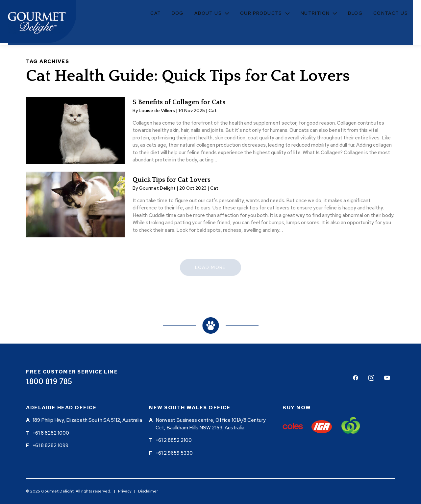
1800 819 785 (49, 382)
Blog (355, 13)
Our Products (261, 13)
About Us (208, 13)
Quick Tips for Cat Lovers (172, 180)
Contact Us (391, 13)
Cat (156, 13)
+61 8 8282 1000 (51, 433)
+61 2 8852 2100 (174, 440)
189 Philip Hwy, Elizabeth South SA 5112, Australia (87, 420)
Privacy (125, 491)
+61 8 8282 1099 (50, 445)
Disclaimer (148, 491)
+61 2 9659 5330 (174, 453)
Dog (178, 13)
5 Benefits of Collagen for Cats (179, 102)
